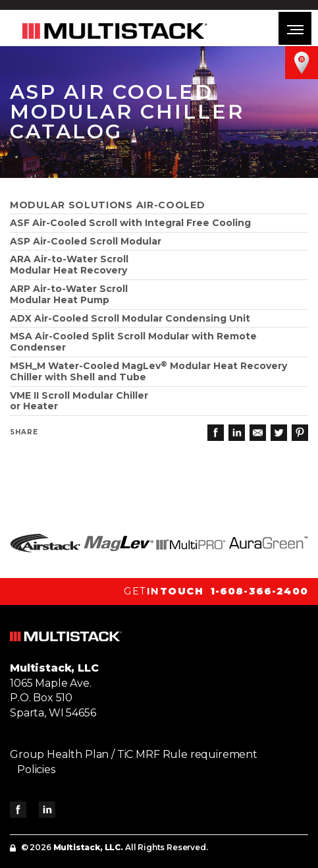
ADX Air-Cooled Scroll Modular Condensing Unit (130, 318)
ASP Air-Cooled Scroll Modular (86, 241)
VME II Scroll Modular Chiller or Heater (79, 401)
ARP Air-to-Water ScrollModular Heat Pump (69, 294)
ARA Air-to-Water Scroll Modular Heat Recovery (69, 265)
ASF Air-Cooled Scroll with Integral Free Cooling (130, 223)
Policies (36, 769)
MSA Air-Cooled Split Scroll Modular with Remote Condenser (133, 342)
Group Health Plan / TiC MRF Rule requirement (134, 754)
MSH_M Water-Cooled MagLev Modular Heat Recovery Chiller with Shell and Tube (148, 371)
